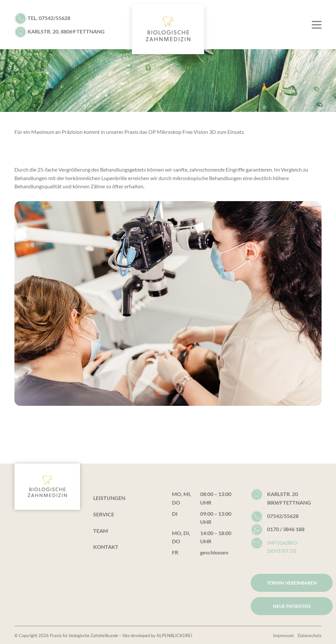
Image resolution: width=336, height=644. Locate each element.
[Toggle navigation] (313, 25)
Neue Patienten (292, 606)
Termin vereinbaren (292, 583)
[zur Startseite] (168, 29)
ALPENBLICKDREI (174, 635)
